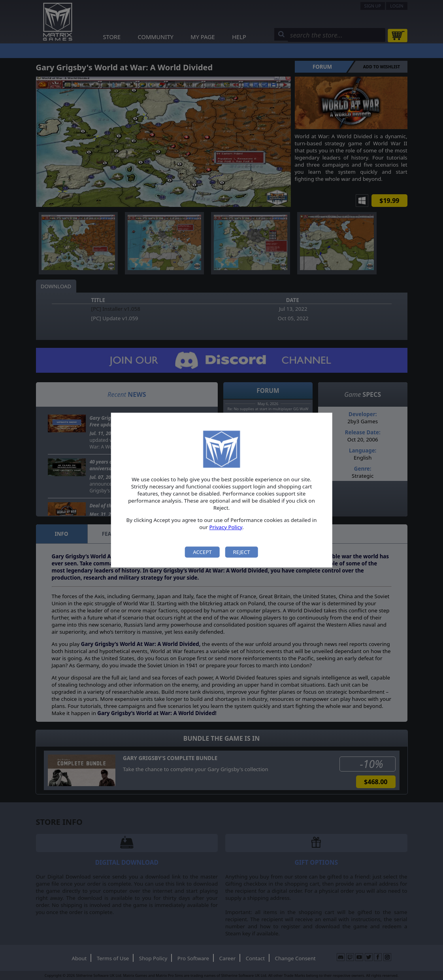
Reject (241, 552)
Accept (202, 552)
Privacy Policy (226, 527)
